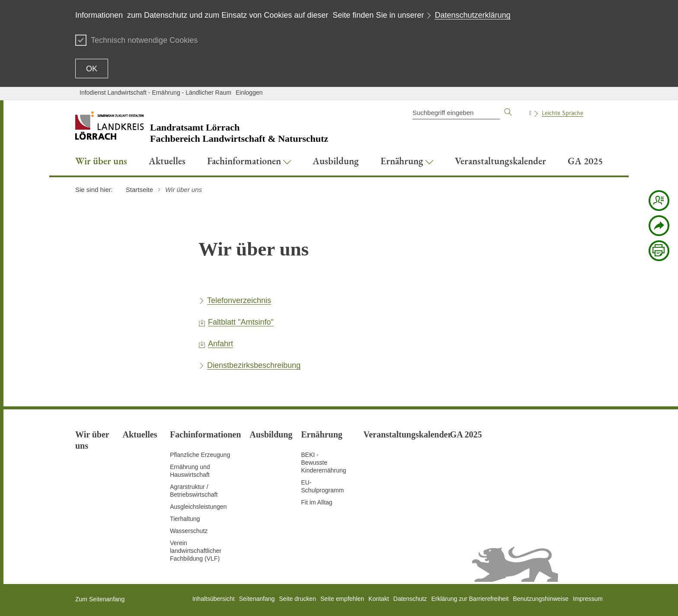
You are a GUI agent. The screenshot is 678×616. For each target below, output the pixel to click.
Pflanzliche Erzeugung (200, 455)
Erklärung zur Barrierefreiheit (470, 599)
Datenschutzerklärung (472, 15)
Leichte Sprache (563, 113)
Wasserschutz (189, 531)
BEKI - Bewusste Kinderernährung (323, 463)
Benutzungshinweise (540, 599)
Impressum (588, 599)
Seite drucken (297, 599)
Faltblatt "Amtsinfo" (241, 322)
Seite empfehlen (342, 599)
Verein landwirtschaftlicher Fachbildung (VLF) (196, 551)
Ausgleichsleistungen (198, 507)
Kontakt (379, 599)
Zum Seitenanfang (100, 599)
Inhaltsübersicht (214, 599)
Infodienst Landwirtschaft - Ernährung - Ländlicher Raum (155, 93)
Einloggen (249, 93)
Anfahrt (221, 344)
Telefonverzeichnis (239, 300)
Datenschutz (410, 599)
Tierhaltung (185, 519)
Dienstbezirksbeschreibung (254, 365)
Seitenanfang (257, 599)
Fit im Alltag (317, 502)
